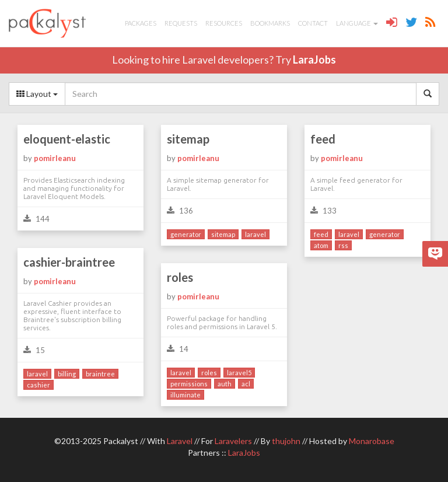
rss (343, 245)
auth (225, 384)
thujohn (286, 441)
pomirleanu (55, 158)
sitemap (188, 139)
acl (246, 384)
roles (180, 277)
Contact (313, 23)
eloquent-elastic (67, 139)
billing (67, 374)
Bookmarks (270, 23)
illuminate (185, 395)
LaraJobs (314, 60)
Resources (224, 23)
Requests (181, 23)
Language (357, 23)
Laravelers (233, 441)
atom (321, 245)
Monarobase (372, 441)
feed (323, 139)
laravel (256, 234)
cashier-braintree (69, 262)
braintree (100, 374)
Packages (141, 23)
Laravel (180, 441)
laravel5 (239, 373)
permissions (189, 384)
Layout (37, 94)
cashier (38, 385)
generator (186, 234)
